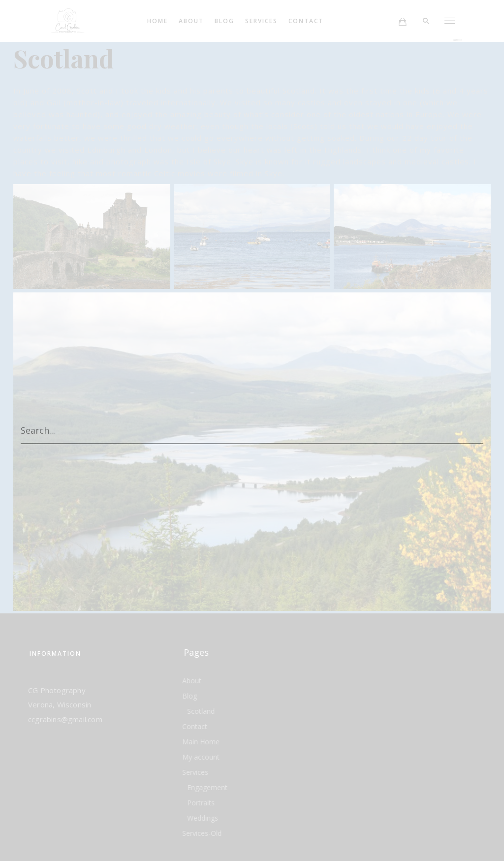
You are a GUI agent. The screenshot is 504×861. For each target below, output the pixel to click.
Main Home (201, 742)
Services (263, 21)
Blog (226, 21)
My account (201, 757)
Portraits (201, 803)
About (193, 21)
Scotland (201, 711)
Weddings (203, 818)
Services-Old (202, 833)
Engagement (207, 787)
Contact (308, 21)
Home (159, 21)
